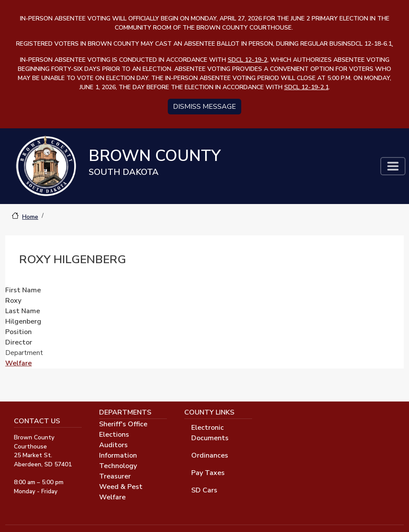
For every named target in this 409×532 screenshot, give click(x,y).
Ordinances (210, 455)
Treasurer (115, 476)
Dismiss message (204, 107)
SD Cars (204, 490)
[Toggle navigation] (393, 166)
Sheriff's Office (123, 424)
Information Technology (118, 461)
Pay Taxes (208, 473)
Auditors (113, 445)
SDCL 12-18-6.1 (370, 44)
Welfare (18, 363)
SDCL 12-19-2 (248, 60)
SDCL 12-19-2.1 (306, 87)
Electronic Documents (210, 433)
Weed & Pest (121, 487)
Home (30, 217)
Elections (114, 435)
